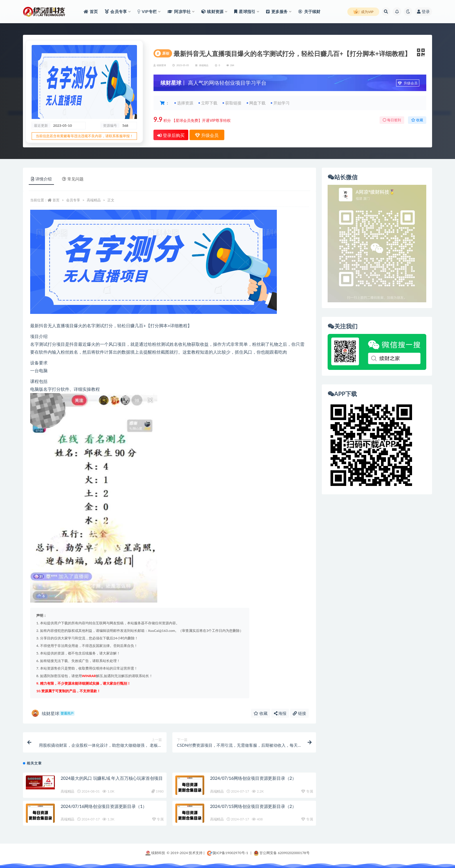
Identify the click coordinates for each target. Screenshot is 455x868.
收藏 (417, 120)
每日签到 (392, 120)
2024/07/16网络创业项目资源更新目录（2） (253, 778)
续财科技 (155, 853)
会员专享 (73, 200)
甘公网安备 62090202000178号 (282, 853)
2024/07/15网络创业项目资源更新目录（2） (253, 806)
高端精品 (204, 65)
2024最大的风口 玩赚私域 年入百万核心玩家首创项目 (112, 778)
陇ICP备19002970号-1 (228, 853)
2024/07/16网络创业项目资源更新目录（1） (104, 806)
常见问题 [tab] (73, 179)
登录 (423, 11)
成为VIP (363, 12)
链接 (299, 713)
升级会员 (408, 83)
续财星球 (53, 713)
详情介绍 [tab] (41, 179)
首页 (56, 200)
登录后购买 (171, 135)
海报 (280, 713)
